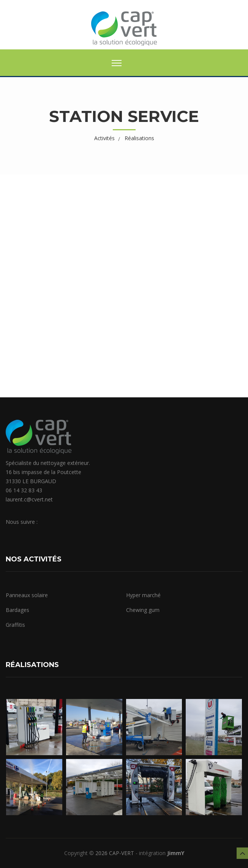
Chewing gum (143, 610)
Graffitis (15, 625)
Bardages (17, 610)
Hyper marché (143, 595)
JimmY (176, 853)
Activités (104, 138)
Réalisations (139, 138)
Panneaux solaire (27, 595)
